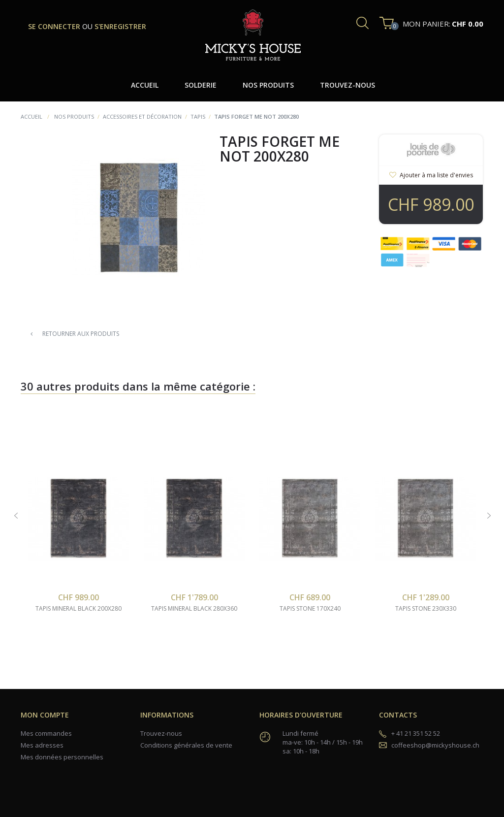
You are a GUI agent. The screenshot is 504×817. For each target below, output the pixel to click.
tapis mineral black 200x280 (79, 609)
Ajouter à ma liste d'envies (436, 175)
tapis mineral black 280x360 (194, 609)
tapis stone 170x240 (310, 609)
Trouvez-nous (161, 733)
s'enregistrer (120, 26)
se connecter (55, 26)
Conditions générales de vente (186, 745)
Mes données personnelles (62, 757)
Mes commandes (46, 733)
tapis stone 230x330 (426, 609)
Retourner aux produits (75, 334)
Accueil (31, 116)
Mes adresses (42, 745)
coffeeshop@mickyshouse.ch (435, 745)
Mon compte (45, 715)
